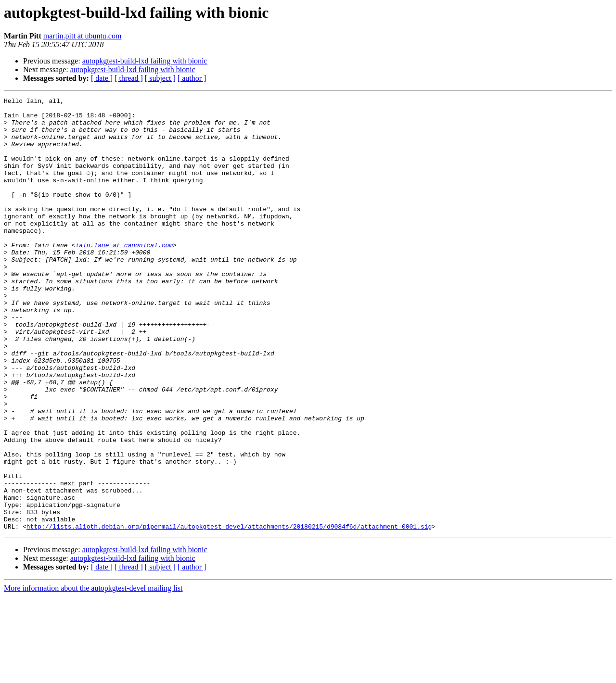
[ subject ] (160, 78)
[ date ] (102, 78)
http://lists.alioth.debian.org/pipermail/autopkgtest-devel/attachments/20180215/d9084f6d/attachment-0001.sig (229, 613)
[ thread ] (129, 78)
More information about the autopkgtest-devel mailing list (93, 675)
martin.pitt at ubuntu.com (83, 36)
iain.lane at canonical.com (124, 275)
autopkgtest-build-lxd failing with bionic (145, 61)
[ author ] (192, 78)
